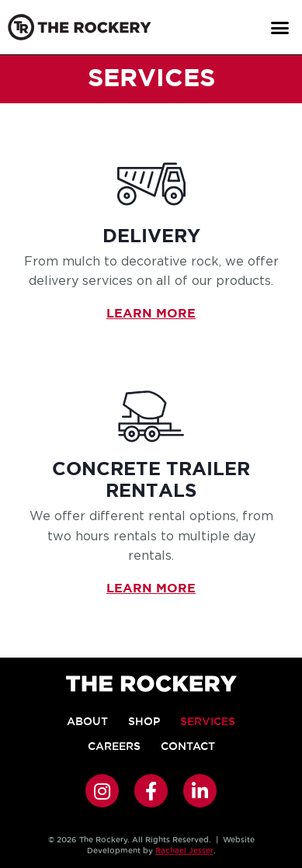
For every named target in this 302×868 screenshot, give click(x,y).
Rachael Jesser (184, 851)
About (87, 721)
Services (208, 721)
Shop (144, 721)
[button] (279, 27)
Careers (114, 746)
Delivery (151, 237)
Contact (188, 746)
